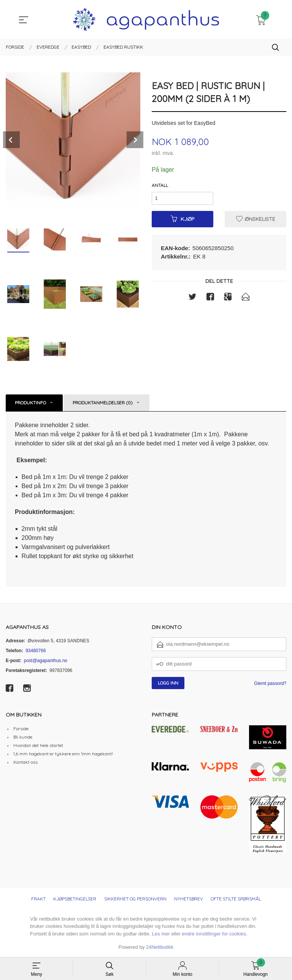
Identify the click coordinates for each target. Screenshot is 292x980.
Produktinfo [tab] (30, 403)
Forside (21, 729)
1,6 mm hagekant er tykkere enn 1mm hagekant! (63, 754)
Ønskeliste (256, 220)
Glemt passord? (270, 683)
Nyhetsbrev (189, 899)
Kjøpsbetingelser (75, 899)
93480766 (36, 651)
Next (135, 140)
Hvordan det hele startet (38, 745)
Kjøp (183, 220)
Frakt (38, 899)
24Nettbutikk (160, 947)
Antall (160, 185)
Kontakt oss (25, 762)
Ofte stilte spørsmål (236, 899)
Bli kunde (23, 737)
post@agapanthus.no (46, 661)
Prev (11, 140)
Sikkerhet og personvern (135, 899)
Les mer (161, 934)
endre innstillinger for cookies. (215, 934)
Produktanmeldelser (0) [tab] (103, 403)
